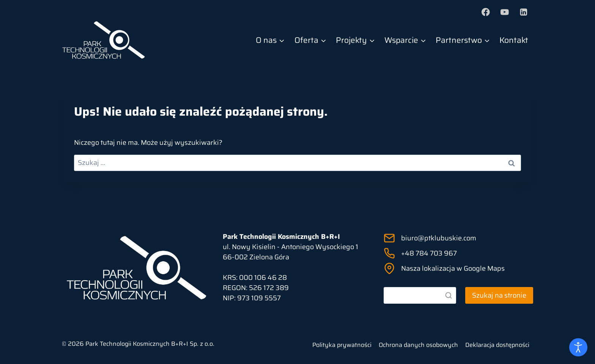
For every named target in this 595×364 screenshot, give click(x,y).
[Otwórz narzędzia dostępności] (578, 347)
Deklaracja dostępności (497, 345)
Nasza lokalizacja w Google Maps (453, 268)
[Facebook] (486, 12)
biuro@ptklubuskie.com (439, 238)
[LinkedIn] (523, 12)
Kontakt (514, 40)
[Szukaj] (420, 295)
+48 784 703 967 (429, 253)
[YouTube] (504, 12)
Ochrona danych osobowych (418, 345)
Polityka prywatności (342, 345)
